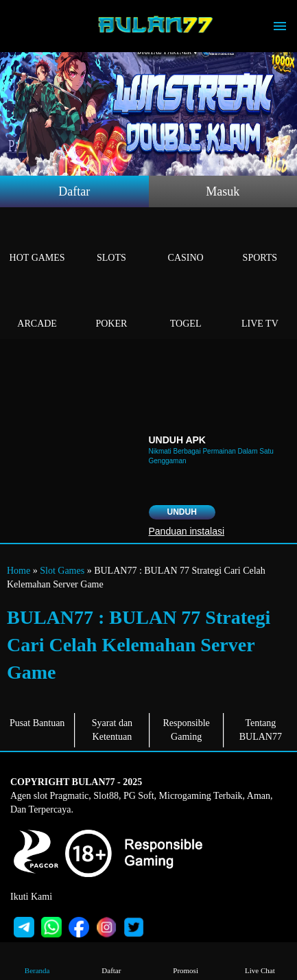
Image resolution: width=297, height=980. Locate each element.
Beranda (37, 960)
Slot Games (62, 571)
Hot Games (37, 242)
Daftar (74, 191)
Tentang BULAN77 (261, 730)
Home (19, 571)
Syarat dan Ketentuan (112, 730)
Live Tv (260, 308)
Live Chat (260, 960)
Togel (186, 308)
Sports (260, 242)
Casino (186, 242)
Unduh (182, 512)
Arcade (37, 308)
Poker (111, 308)
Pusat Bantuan (37, 723)
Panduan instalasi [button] (187, 531)
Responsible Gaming (186, 730)
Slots (111, 242)
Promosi (186, 960)
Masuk (223, 191)
